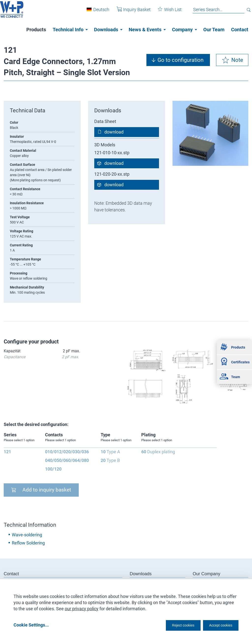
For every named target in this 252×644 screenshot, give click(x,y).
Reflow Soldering (28, 543)
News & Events (145, 30)
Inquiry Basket (130, 12)
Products (36, 30)
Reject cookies (171, 625)
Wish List (166, 12)
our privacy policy (82, 607)
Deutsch (98, 12)
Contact (240, 30)
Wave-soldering (27, 535)
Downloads (106, 30)
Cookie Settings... (31, 625)
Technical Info (68, 30)
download (114, 132)
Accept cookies (217, 625)
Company (182, 30)
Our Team (214, 30)
